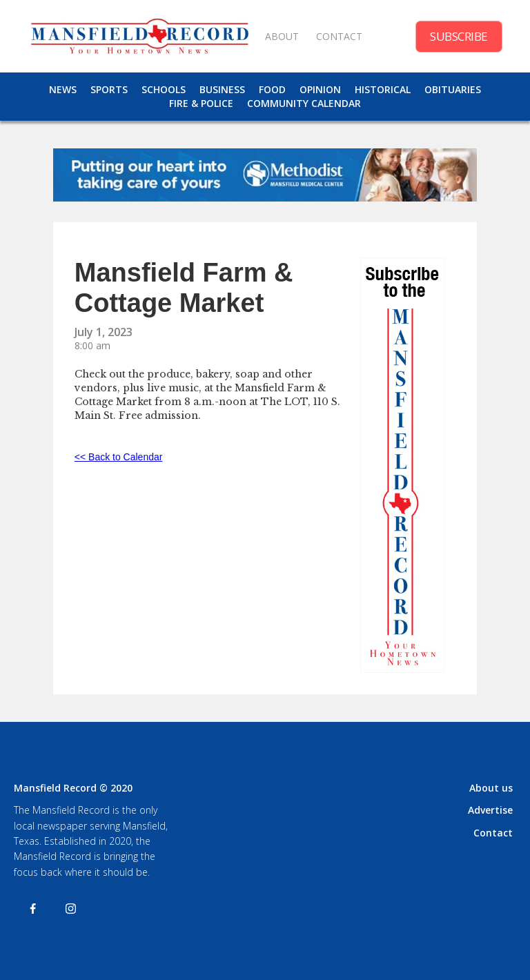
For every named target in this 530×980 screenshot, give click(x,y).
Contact (493, 833)
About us (491, 788)
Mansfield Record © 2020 (73, 788)
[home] (139, 36)
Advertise (490, 810)
